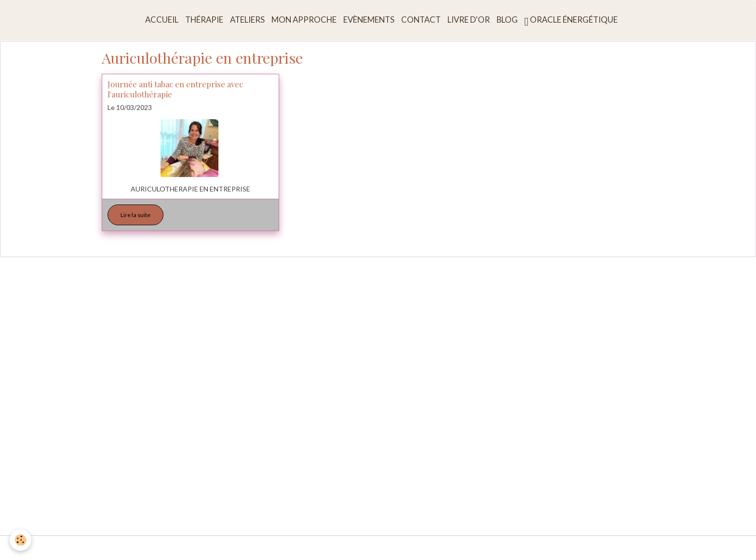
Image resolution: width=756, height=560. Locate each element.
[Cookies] (20, 540)
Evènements (369, 20)
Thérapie (204, 20)
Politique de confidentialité (479, 548)
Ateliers (247, 20)
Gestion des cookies (560, 548)
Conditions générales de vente (383, 548)
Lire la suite (135, 215)
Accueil (162, 20)
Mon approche (304, 20)
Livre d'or (469, 20)
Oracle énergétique (571, 21)
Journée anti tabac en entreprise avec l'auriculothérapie (175, 89)
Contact (421, 20)
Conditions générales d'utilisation (277, 548)
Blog (507, 20)
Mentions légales (191, 548)
